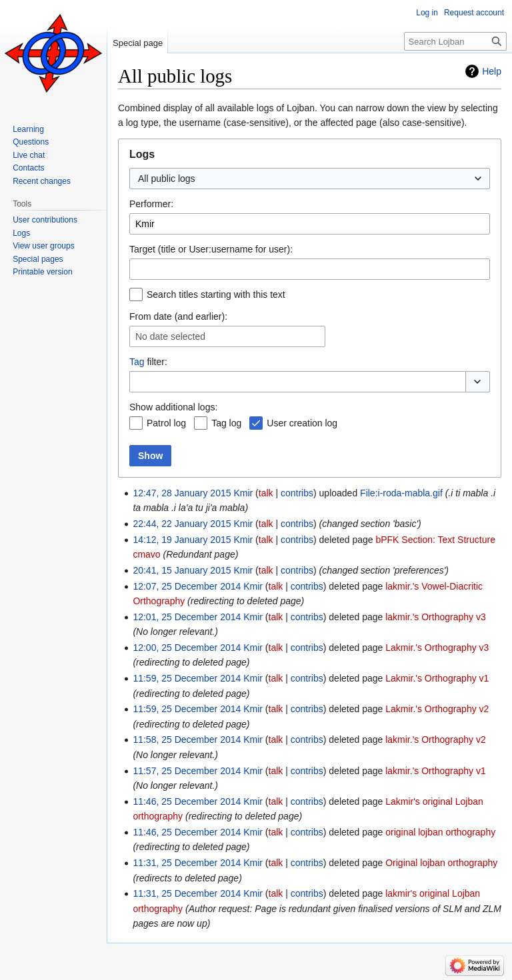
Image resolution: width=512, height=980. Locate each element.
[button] (478, 382)
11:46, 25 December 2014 (187, 801)
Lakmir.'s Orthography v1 (437, 678)
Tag (137, 362)
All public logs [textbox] (167, 179)
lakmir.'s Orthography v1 (436, 771)
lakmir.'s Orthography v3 (436, 617)
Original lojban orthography (441, 863)
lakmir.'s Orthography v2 (436, 739)
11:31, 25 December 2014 (187, 863)
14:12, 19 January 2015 (182, 540)
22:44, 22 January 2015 (182, 524)
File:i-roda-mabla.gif (401, 493)
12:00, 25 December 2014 (187, 648)
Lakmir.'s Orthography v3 (437, 648)
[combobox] (310, 179)
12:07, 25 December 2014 (187, 586)
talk (266, 493)
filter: (148, 362)
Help (492, 71)
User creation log (302, 423)
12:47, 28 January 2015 (182, 493)
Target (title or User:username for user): (211, 249)
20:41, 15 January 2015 (182, 570)
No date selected (170, 336)
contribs (297, 493)
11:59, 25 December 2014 (187, 678)
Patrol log (166, 423)
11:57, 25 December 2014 (187, 771)
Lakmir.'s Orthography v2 (437, 709)
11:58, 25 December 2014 (187, 739)
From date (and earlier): (178, 316)
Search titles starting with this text (216, 294)
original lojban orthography (440, 832)
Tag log (226, 423)
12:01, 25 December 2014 (187, 617)
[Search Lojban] (455, 41)
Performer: (151, 204)
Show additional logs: (173, 407)
